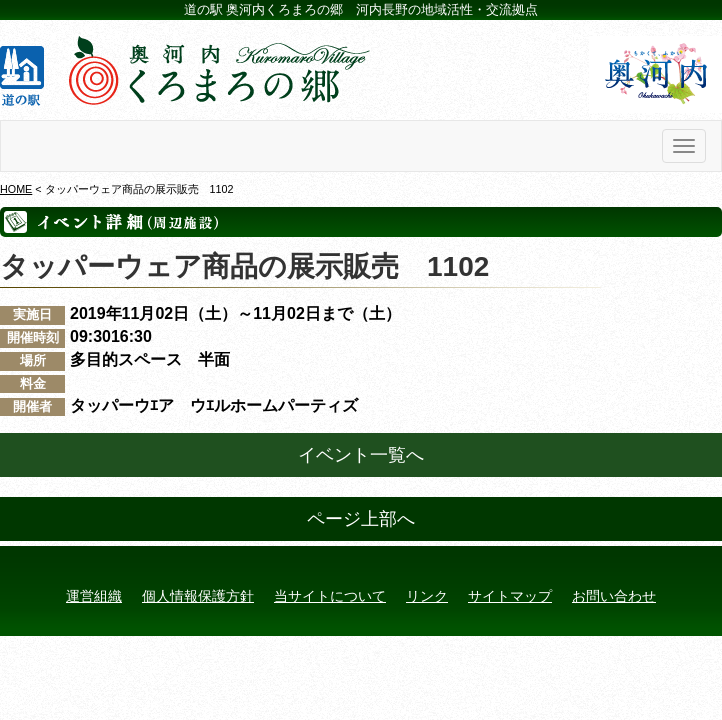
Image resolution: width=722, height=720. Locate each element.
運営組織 (94, 596)
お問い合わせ (614, 596)
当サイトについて (330, 596)
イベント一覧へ (361, 455)
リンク (427, 596)
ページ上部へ (361, 519)
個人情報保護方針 (198, 596)
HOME (16, 189)
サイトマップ (510, 596)
